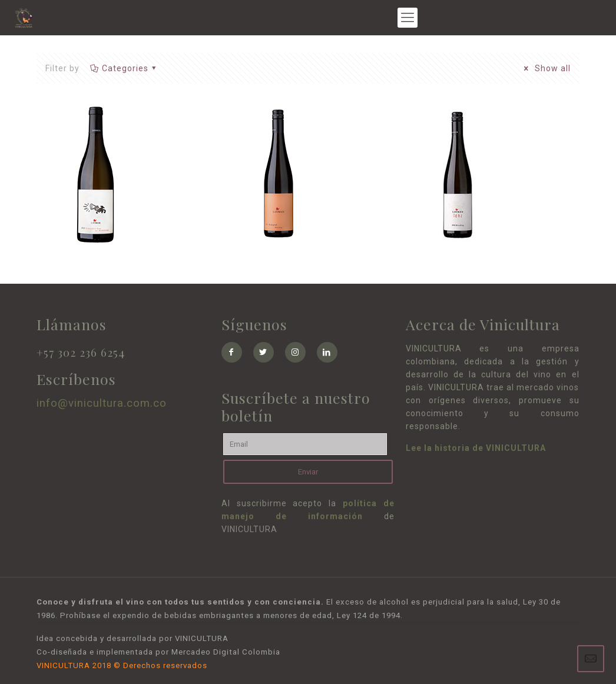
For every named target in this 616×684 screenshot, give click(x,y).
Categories (124, 68)
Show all (546, 68)
